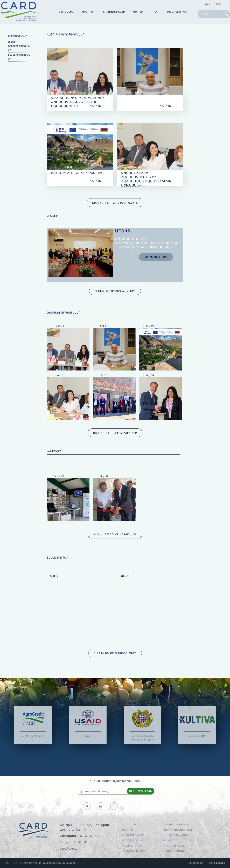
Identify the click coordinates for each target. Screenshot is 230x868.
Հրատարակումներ (175, 851)
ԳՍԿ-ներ (139, 12)
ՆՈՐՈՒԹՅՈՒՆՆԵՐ (114, 12)
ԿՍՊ (155, 12)
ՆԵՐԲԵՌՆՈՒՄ (156, 257)
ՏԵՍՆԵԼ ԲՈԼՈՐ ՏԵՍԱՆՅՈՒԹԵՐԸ (115, 653)
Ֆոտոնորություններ (19, 48)
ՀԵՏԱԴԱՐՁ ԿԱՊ (177, 12)
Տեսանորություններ (19, 57)
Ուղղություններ (175, 846)
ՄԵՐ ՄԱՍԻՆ (66, 12)
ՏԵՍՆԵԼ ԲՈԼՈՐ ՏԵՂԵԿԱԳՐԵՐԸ (115, 291)
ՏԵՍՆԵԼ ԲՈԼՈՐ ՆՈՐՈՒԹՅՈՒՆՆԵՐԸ (115, 203)
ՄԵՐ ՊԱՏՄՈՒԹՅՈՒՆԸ (176, 835)
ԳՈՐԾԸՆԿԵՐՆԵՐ (132, 840)
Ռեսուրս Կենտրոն (134, 851)
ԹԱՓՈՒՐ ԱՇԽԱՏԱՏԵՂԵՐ (179, 830)
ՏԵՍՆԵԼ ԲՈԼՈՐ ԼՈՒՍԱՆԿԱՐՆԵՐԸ (115, 433)
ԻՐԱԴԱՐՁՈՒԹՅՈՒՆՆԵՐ (178, 824)
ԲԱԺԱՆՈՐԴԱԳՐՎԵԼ (141, 791)
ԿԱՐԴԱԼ (97, 106)
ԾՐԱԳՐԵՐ (88, 12)
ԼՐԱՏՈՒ (12, 42)
